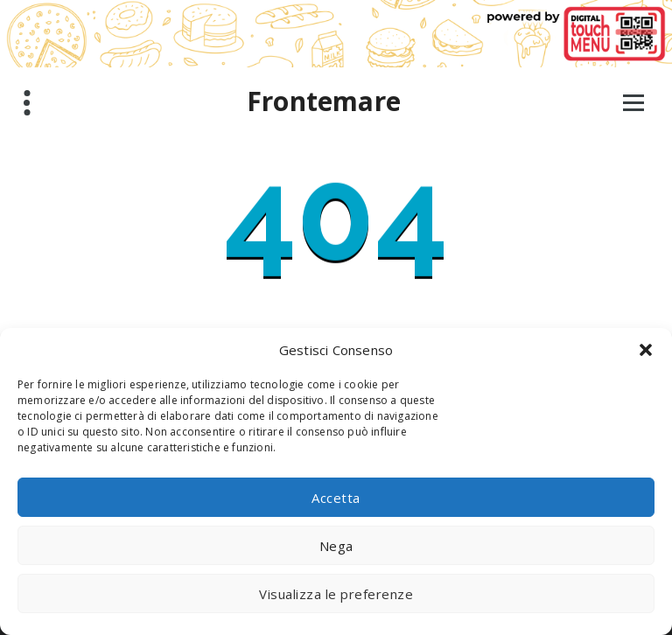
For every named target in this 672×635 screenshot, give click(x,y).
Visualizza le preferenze (336, 594)
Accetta (336, 498)
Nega (336, 546)
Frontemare (324, 101)
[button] (646, 350)
